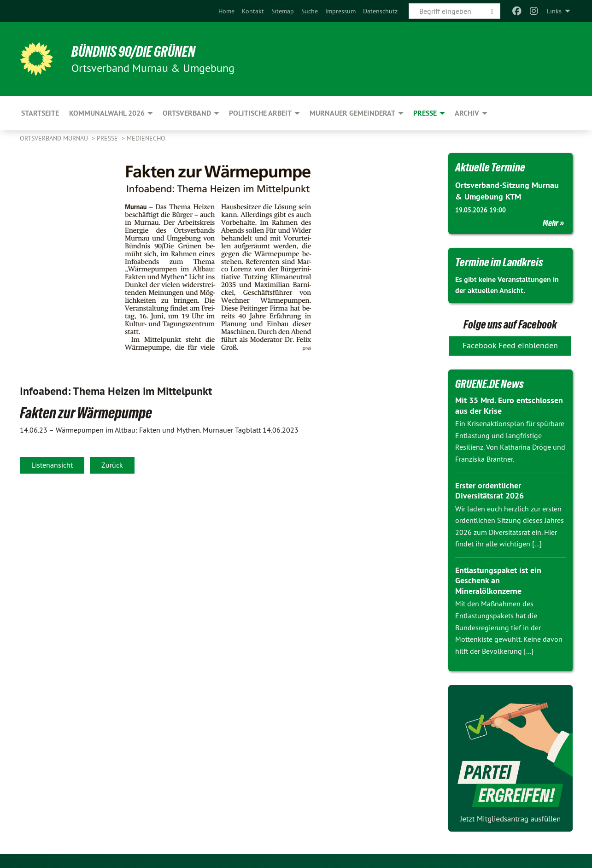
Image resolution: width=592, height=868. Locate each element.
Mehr (551, 223)
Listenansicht (52, 465)
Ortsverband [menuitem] (187, 113)
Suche (310, 11)
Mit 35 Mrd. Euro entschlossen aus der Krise (509, 405)
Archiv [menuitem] (467, 113)
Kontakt (253, 11)
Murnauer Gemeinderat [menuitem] (352, 113)
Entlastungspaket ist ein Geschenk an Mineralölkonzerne (498, 581)
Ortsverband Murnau (55, 138)
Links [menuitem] (554, 11)
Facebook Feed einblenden (510, 345)
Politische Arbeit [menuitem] (260, 113)
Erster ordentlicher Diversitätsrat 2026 (489, 491)
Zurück (112, 465)
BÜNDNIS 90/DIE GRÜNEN (133, 52)
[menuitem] (226, 11)
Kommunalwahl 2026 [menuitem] (107, 113)
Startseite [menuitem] (40, 113)
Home (226, 11)
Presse (108, 138)
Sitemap (283, 11)
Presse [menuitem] (425, 113)
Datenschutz (380, 11)
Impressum (340, 11)
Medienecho (146, 138)
